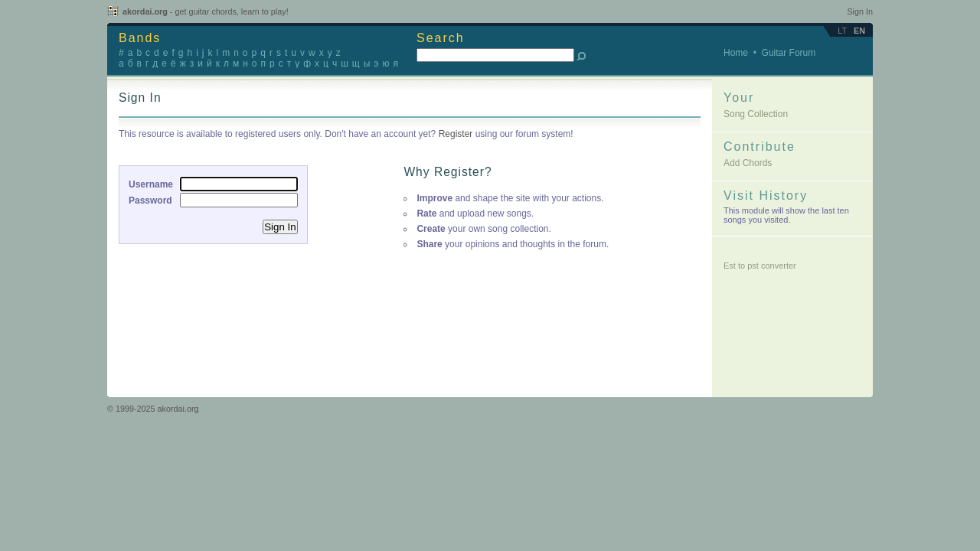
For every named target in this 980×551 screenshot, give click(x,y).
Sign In (860, 11)
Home (736, 53)
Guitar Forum (789, 53)
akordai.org (206, 11)
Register (456, 134)
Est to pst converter (760, 266)
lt (842, 31)
